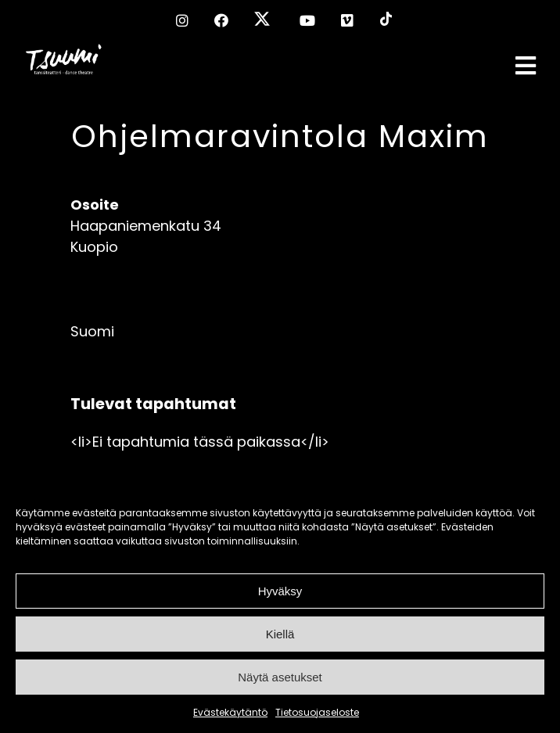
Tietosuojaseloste (317, 712)
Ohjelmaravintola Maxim (280, 136)
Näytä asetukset (280, 677)
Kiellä (280, 634)
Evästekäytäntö (230, 712)
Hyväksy (280, 591)
